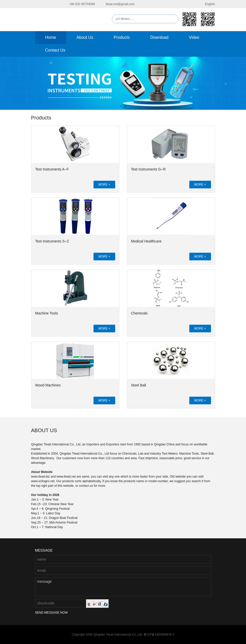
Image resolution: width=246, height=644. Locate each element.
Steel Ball (139, 385)
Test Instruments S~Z (52, 241)
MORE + (104, 185)
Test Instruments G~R (148, 169)
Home (51, 37)
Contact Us (55, 50)
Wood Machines (48, 385)
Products (122, 37)
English (207, 4)
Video (194, 37)
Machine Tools (47, 313)
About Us (85, 37)
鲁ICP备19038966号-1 (159, 635)
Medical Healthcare (146, 241)
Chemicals (139, 313)
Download (159, 37)
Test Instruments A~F (52, 169)
